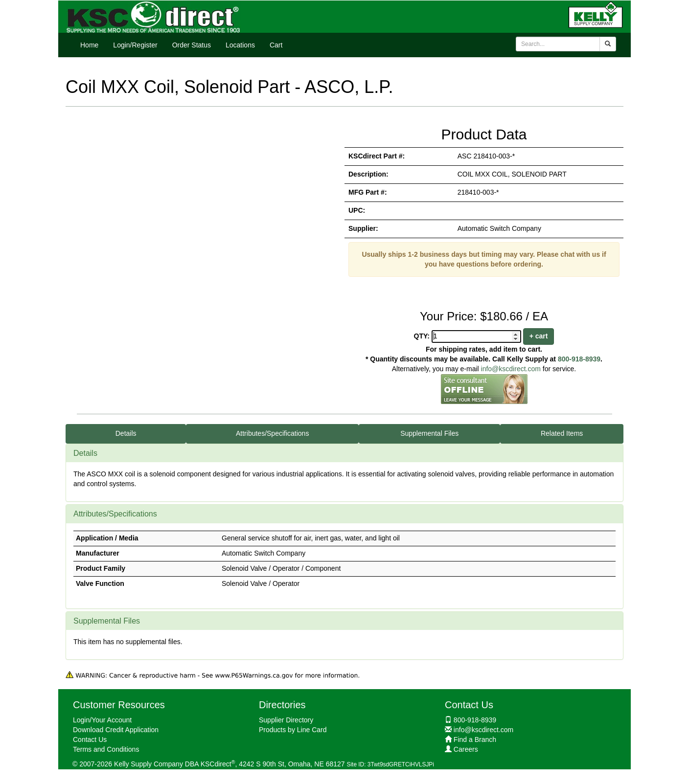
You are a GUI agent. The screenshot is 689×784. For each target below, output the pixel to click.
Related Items (562, 433)
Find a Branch (475, 739)
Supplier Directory (286, 720)
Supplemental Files (429, 433)
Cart (276, 45)
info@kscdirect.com (511, 369)
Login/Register (135, 45)
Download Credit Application (116, 730)
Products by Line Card (293, 730)
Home (89, 45)
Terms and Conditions (106, 749)
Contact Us (90, 739)
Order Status (192, 45)
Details (126, 433)
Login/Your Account (102, 720)
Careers (466, 749)
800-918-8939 (579, 359)
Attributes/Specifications (272, 433)
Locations (240, 45)
